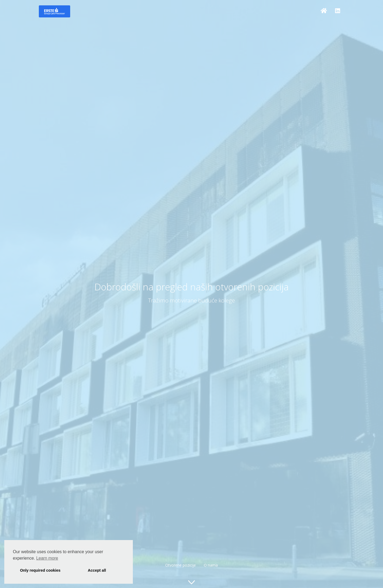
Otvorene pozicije (181, 565)
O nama (211, 565)
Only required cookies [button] (40, 570)
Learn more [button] (47, 558)
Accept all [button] (97, 570)
